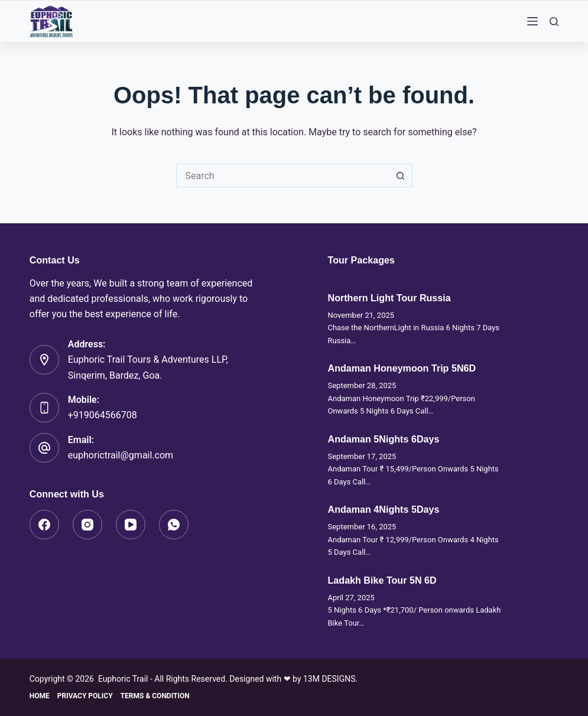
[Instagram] (87, 525)
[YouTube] (131, 525)
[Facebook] (44, 525)
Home (40, 696)
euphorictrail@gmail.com (121, 455)
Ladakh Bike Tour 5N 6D (382, 580)
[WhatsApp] (174, 525)
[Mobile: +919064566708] (44, 408)
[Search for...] (282, 175)
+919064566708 (103, 415)
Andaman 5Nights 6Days (384, 439)
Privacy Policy (85, 696)
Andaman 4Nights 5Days (384, 509)
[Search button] (401, 175)
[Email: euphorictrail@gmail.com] (44, 448)
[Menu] (532, 21)
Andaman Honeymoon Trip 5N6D (402, 368)
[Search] (554, 22)
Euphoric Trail (123, 679)
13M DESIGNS (329, 679)
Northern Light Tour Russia (389, 298)
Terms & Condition (155, 696)
